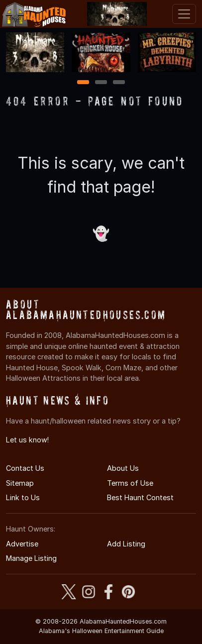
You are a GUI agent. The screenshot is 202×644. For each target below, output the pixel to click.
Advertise (22, 544)
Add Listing (126, 544)
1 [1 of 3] (83, 83)
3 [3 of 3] (119, 83)
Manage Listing (31, 558)
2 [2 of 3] (101, 83)
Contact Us (25, 468)
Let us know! (27, 440)
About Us (123, 468)
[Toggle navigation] (184, 14)
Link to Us (23, 497)
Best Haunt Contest (140, 497)
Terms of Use (130, 483)
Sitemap (20, 483)
